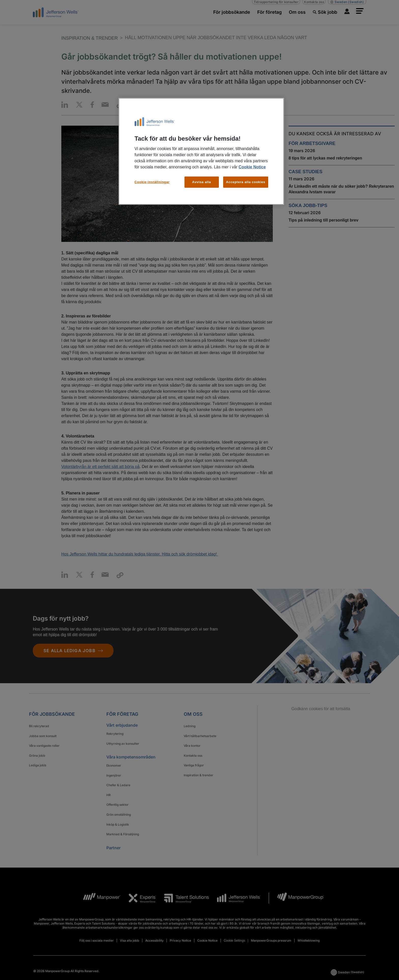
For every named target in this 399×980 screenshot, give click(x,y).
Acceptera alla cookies (246, 182)
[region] (201, 151)
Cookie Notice (252, 167)
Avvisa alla (202, 182)
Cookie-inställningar (152, 182)
